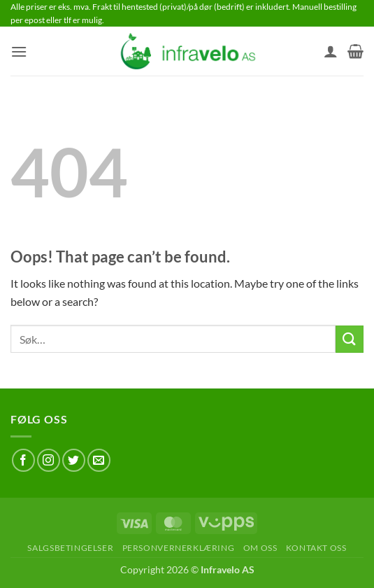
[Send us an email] (99, 460)
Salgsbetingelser (70, 548)
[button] (19, 51)
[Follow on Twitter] (74, 460)
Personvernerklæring (179, 548)
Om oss (260, 548)
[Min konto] (331, 51)
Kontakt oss (316, 548)
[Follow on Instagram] (49, 460)
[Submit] (350, 339)
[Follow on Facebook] (23, 460)
